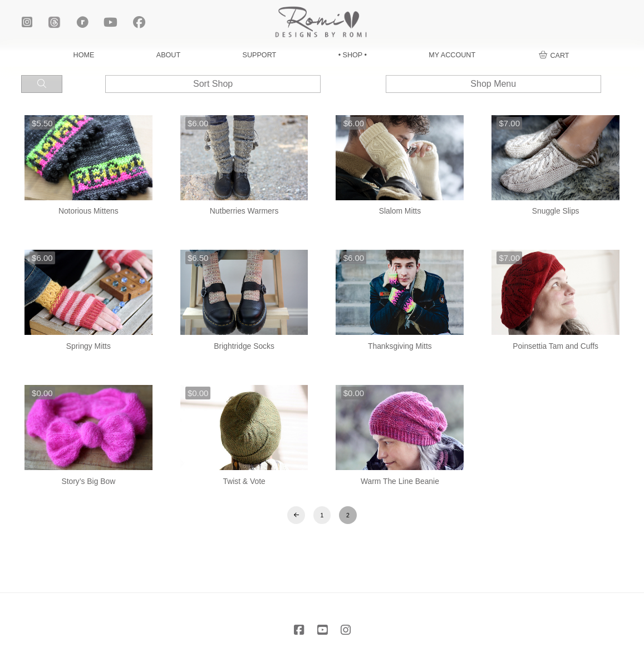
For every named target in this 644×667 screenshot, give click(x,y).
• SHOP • (353, 55)
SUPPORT (260, 55)
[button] (554, 56)
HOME (84, 55)
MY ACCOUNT (452, 55)
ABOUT (168, 55)
